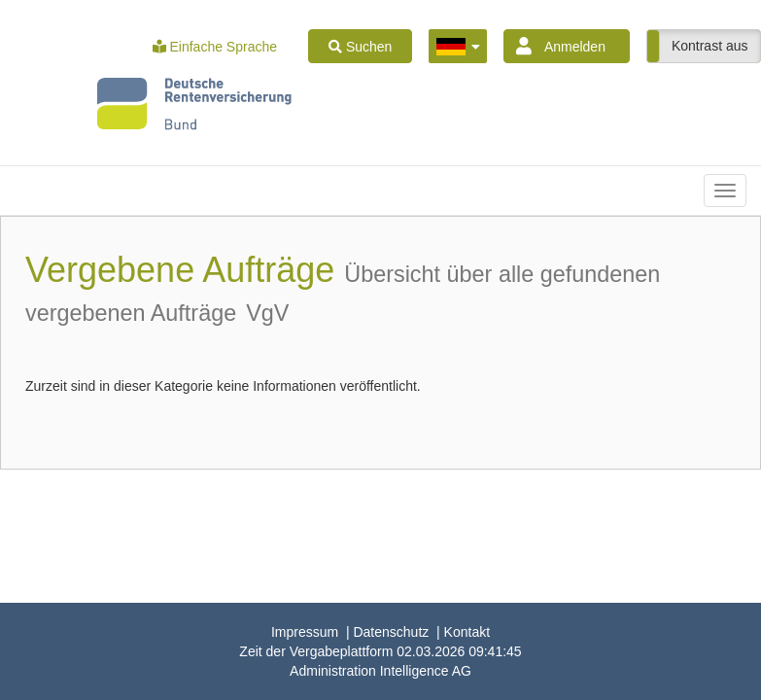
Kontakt (467, 632)
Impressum (305, 632)
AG (380, 671)
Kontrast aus (710, 46)
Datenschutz (391, 632)
